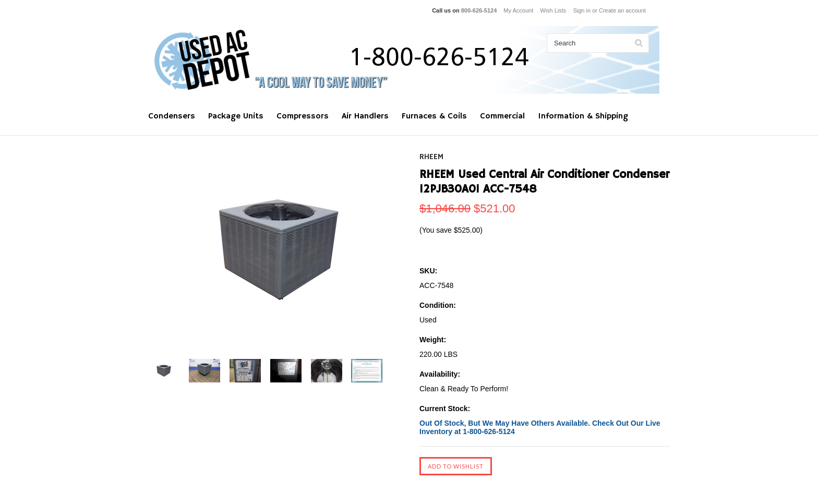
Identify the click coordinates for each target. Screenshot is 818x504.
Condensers (172, 116)
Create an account (622, 10)
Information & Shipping (583, 116)
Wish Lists (553, 10)
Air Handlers (365, 116)
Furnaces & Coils (434, 116)
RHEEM (431, 157)
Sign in (582, 10)
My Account (518, 10)
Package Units (236, 116)
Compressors (303, 116)
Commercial (502, 116)
